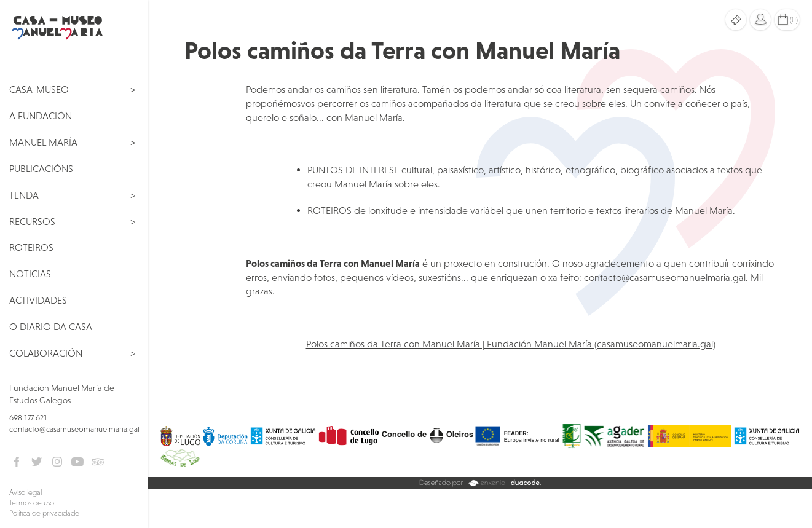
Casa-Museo (39, 89)
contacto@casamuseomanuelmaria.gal (74, 429)
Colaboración (46, 353)
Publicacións (41, 168)
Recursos (32, 221)
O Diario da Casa (51, 326)
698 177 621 (28, 418)
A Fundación (41, 116)
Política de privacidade (44, 513)
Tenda (24, 195)
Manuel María (43, 142)
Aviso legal (26, 492)
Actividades (38, 300)
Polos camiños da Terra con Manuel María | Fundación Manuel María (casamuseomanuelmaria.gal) (511, 344)
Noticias (30, 274)
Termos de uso (32, 503)
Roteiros (31, 247)
